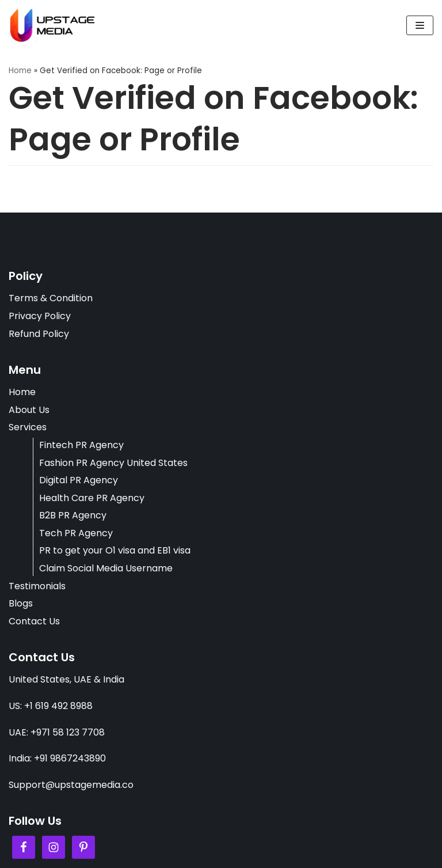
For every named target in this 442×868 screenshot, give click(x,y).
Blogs (21, 603)
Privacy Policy (40, 316)
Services (28, 427)
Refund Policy (39, 334)
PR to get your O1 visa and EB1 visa (115, 550)
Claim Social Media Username (106, 568)
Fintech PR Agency (81, 445)
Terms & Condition (51, 298)
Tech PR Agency (76, 533)
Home (20, 71)
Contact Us (34, 621)
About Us (29, 410)
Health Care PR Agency (92, 498)
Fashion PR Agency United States (113, 463)
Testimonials (37, 586)
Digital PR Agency (79, 480)
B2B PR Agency (73, 515)
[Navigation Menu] (420, 25)
